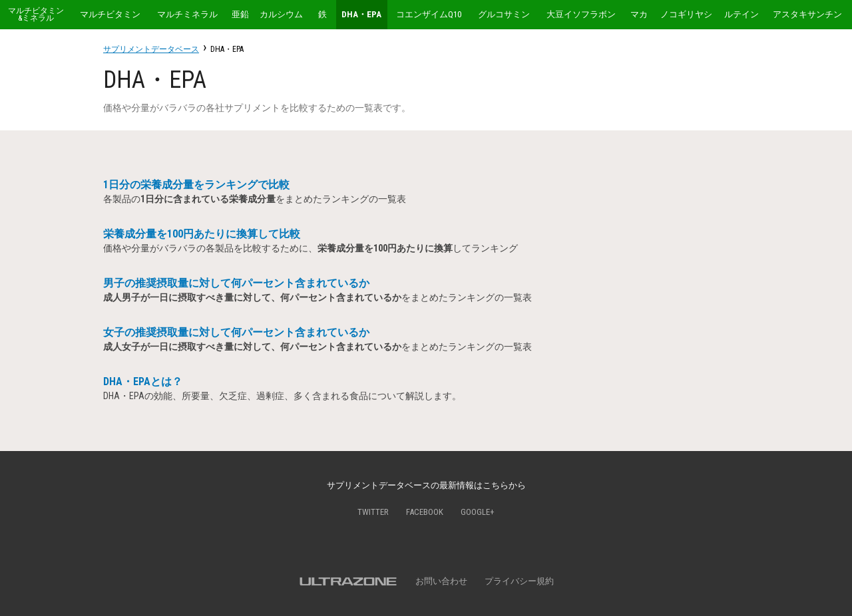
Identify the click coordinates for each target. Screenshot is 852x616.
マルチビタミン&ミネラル (36, 15)
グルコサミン (504, 14)
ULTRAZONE (348, 581)
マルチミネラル (187, 14)
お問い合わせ (441, 581)
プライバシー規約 (519, 581)
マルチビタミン (110, 14)
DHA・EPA (361, 14)
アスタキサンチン (807, 14)
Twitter (373, 512)
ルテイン (742, 14)
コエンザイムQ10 (429, 14)
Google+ (478, 512)
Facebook (425, 512)
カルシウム (281, 14)
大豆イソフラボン (581, 14)
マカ (639, 14)
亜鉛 (240, 14)
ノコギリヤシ (686, 14)
